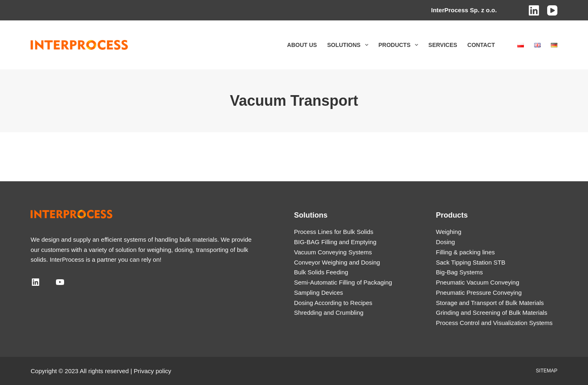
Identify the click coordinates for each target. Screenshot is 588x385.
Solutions (349, 45)
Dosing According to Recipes (333, 303)
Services (443, 45)
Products (400, 45)
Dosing (446, 242)
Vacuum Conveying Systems (333, 252)
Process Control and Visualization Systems (494, 323)
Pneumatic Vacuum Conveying (478, 282)
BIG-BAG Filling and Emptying (335, 242)
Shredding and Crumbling (329, 313)
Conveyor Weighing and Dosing (337, 262)
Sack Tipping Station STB (471, 262)
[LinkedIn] (534, 10)
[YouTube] (552, 10)
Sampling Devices (318, 293)
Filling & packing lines (465, 252)
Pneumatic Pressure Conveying (479, 293)
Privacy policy (153, 371)
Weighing (449, 232)
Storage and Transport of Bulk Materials (490, 303)
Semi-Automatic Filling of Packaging (343, 282)
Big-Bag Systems (460, 272)
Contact (481, 45)
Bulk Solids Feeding (321, 272)
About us (302, 45)
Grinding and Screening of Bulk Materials (492, 313)
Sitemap (547, 371)
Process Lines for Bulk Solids (334, 232)
